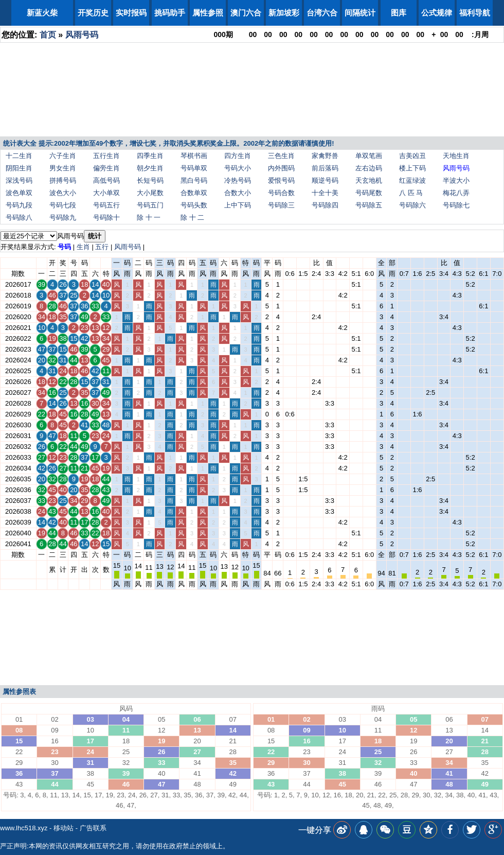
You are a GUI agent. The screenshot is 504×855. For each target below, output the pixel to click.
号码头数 (194, 205)
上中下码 (238, 205)
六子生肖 (63, 156)
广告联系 (93, 828)
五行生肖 (106, 156)
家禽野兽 (325, 156)
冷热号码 (238, 180)
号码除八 (19, 217)
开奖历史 (93, 13)
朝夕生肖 (150, 168)
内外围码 (281, 168)
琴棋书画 (194, 156)
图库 (399, 13)
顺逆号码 (325, 180)
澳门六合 (246, 13)
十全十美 (325, 193)
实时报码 (131, 13)
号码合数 (281, 193)
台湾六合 (322, 13)
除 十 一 (149, 217)
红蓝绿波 (412, 180)
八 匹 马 (411, 193)
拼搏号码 (63, 180)
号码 (64, 247)
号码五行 (106, 205)
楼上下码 (412, 168)
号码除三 (281, 205)
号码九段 (19, 205)
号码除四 (325, 205)
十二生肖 (19, 156)
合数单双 (194, 193)
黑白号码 (194, 180)
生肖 (83, 247)
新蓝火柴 (42, 13)
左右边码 (369, 168)
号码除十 (106, 217)
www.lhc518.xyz (24, 828)
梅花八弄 (456, 193)
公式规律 (437, 13)
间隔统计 (360, 13)
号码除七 (456, 205)
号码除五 (369, 205)
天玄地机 (369, 180)
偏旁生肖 (106, 168)
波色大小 (63, 193)
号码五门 (150, 205)
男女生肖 (63, 168)
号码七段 (63, 205)
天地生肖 (456, 156)
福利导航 (475, 13)
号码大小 (238, 168)
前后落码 (325, 168)
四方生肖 (238, 156)
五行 (102, 247)
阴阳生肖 (19, 168)
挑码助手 (170, 13)
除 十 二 (192, 217)
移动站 (64, 828)
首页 (48, 35)
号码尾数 (369, 193)
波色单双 (19, 193)
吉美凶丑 (412, 156)
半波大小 (456, 180)
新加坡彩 (284, 13)
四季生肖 (150, 156)
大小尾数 (150, 193)
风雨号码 (82, 35)
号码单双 (194, 168)
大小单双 (106, 193)
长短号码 (150, 180)
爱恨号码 (281, 180)
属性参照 (208, 13)
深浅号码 (19, 180)
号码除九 (63, 217)
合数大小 (238, 193)
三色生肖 (281, 156)
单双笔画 (369, 156)
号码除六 (412, 205)
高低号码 (106, 180)
